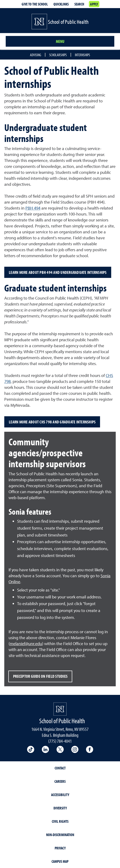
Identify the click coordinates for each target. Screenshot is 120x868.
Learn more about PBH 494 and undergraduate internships (58, 272)
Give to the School (35, 4)
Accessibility (60, 795)
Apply (94, 4)
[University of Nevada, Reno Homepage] (60, 709)
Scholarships (58, 55)
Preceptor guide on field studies (40, 676)
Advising (36, 55)
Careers (60, 781)
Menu (60, 41)
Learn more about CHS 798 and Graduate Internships (52, 422)
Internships (82, 55)
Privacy (60, 848)
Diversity (60, 808)
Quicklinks (61, 4)
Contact (60, 768)
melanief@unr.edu (26, 644)
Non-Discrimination (60, 835)
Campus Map (60, 861)
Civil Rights (60, 821)
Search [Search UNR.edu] (79, 4)
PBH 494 (33, 208)
